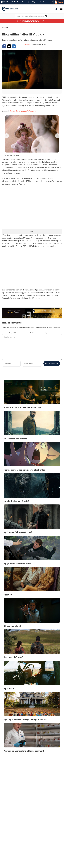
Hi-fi (23, 2)
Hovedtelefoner (44, 2)
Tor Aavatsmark (25, 44)
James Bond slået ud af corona (22, 111)
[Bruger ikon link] (56, 9)
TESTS (5, 2)
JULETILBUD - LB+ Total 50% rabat (32, 21)
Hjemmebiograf (32, 2)
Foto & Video (15, 2)
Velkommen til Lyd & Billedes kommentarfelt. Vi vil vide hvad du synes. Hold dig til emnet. (27, 332)
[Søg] (46, 16)
